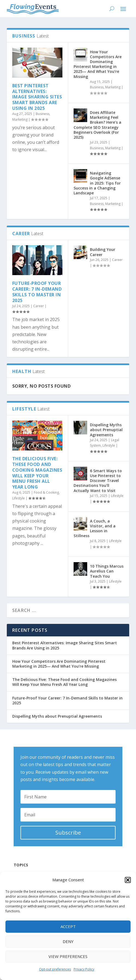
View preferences (68, 956)
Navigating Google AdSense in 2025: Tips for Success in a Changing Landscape (97, 183)
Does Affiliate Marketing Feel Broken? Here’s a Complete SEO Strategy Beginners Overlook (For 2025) (97, 125)
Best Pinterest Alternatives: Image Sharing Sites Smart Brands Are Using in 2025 (37, 97)
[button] (128, 880)
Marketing (20, 119)
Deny (68, 941)
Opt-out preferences (55, 969)
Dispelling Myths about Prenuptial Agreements (106, 430)
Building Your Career (103, 252)
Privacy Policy (84, 969)
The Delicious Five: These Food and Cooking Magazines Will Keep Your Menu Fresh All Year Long (37, 473)
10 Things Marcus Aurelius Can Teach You (107, 571)
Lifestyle (19, 498)
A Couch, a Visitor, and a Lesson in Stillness (95, 528)
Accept (68, 926)
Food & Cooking (46, 492)
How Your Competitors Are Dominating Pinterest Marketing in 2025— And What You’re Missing (98, 64)
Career (39, 306)
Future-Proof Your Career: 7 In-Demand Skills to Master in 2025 (37, 292)
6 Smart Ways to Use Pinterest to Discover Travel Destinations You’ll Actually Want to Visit (98, 481)
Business (43, 114)
